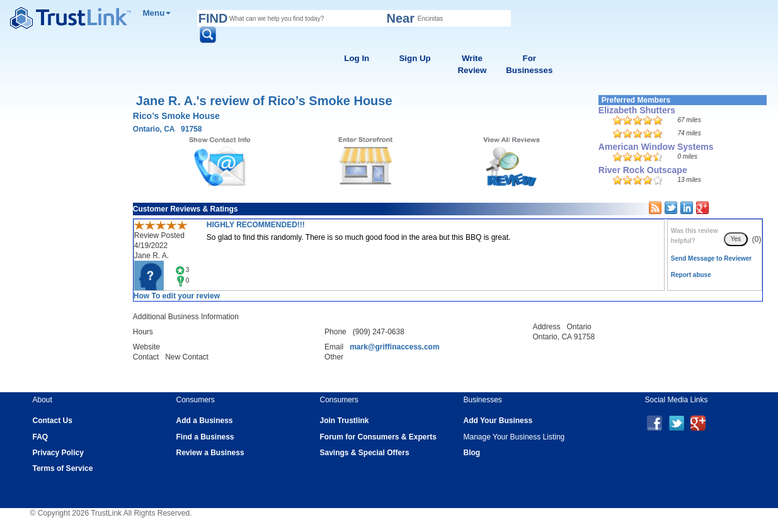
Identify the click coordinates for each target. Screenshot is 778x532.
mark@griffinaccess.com (394, 347)
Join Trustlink (345, 421)
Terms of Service (63, 468)
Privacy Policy (58, 453)
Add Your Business (498, 421)
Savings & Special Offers (365, 453)
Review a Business (210, 453)
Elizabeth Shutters (637, 110)
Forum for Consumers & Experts (378, 437)
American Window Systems (656, 147)
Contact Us (53, 421)
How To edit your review (177, 296)
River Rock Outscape (643, 170)
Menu (157, 13)
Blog (472, 453)
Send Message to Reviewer (711, 258)
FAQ (41, 437)
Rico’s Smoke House (176, 116)
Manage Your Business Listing (514, 437)
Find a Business (205, 437)
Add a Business (205, 421)
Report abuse (691, 275)
